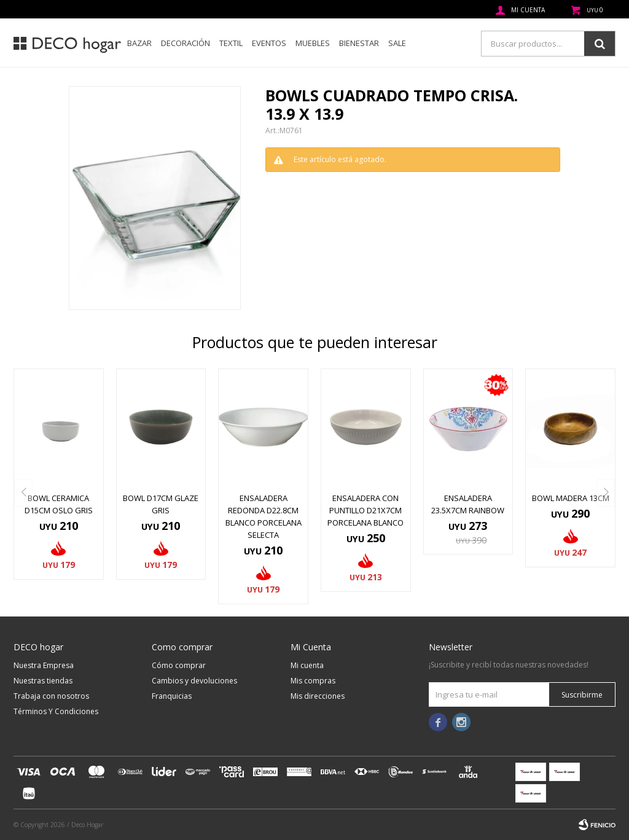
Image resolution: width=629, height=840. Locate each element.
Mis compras (313, 681)
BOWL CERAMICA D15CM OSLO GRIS (59, 504)
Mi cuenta (307, 665)
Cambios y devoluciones (194, 681)
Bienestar (359, 43)
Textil (231, 43)
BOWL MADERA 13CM (571, 498)
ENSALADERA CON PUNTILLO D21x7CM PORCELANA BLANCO (365, 510)
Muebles (313, 43)
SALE (397, 43)
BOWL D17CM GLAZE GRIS (161, 504)
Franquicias (172, 696)
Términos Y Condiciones (56, 711)
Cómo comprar (179, 665)
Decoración (186, 43)
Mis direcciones (318, 696)
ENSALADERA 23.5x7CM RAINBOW (468, 504)
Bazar (139, 43)
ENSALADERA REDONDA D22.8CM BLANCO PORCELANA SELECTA (264, 516)
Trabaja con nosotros (51, 696)
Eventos (269, 43)
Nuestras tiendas (43, 681)
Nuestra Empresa (44, 665)
